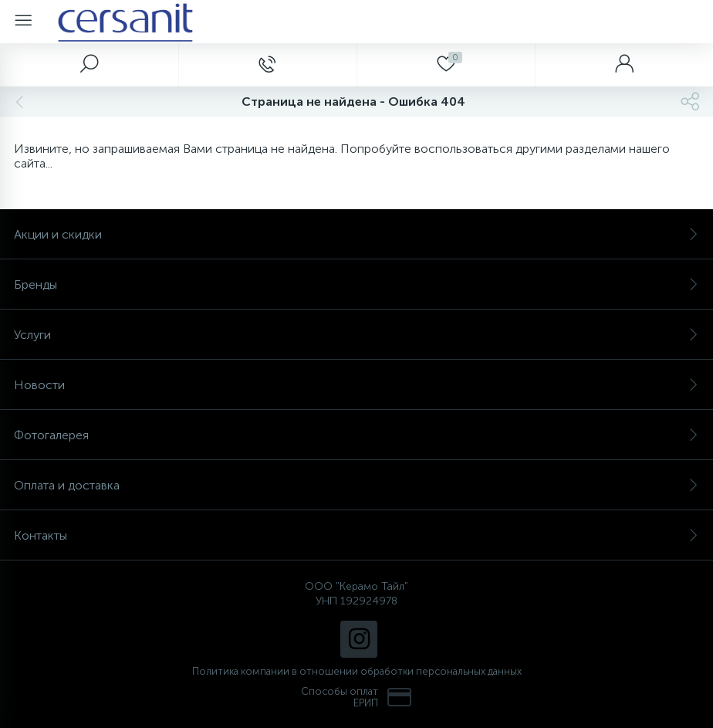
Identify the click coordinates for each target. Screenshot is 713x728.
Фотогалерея (356, 435)
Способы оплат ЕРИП (356, 697)
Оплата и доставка (356, 485)
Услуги (356, 335)
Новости (356, 385)
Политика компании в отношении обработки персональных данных (357, 671)
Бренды (356, 284)
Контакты (356, 535)
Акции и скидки (356, 234)
